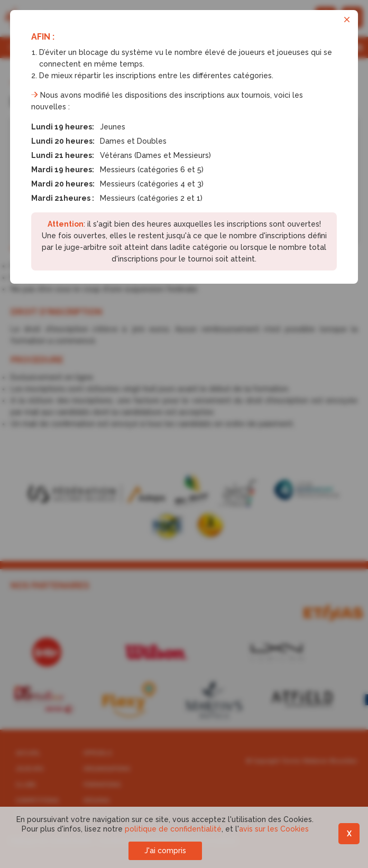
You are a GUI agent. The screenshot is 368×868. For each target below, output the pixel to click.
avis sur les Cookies (274, 829)
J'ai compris (165, 851)
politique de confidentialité (173, 829)
